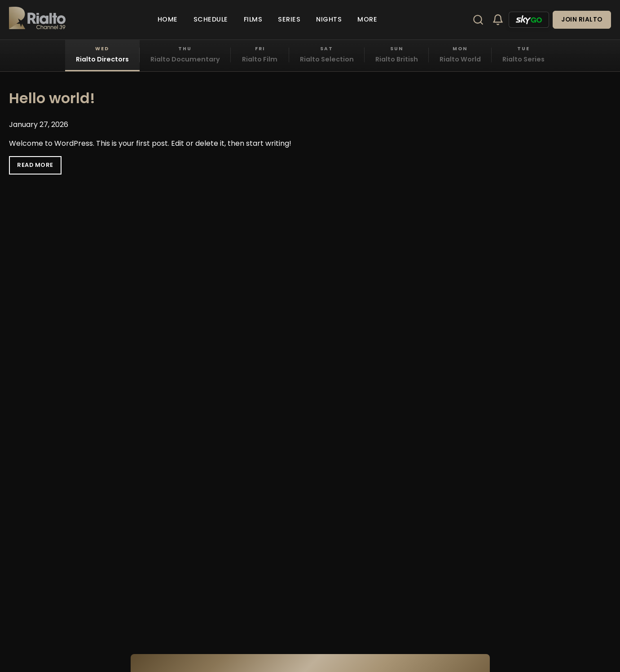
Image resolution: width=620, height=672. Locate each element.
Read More (35, 165)
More (367, 19)
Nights (329, 19)
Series (289, 19)
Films (253, 19)
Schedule (211, 19)
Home (168, 19)
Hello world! (52, 98)
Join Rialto (582, 20)
